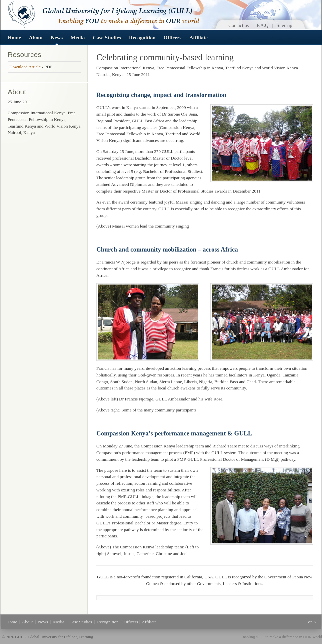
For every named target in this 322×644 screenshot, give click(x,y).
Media (78, 37)
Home (14, 37)
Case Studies (107, 37)
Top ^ (311, 622)
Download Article (25, 67)
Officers (173, 37)
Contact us (238, 25)
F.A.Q (263, 25)
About (36, 37)
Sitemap (284, 25)
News (57, 37)
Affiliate (198, 37)
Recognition (142, 37)
